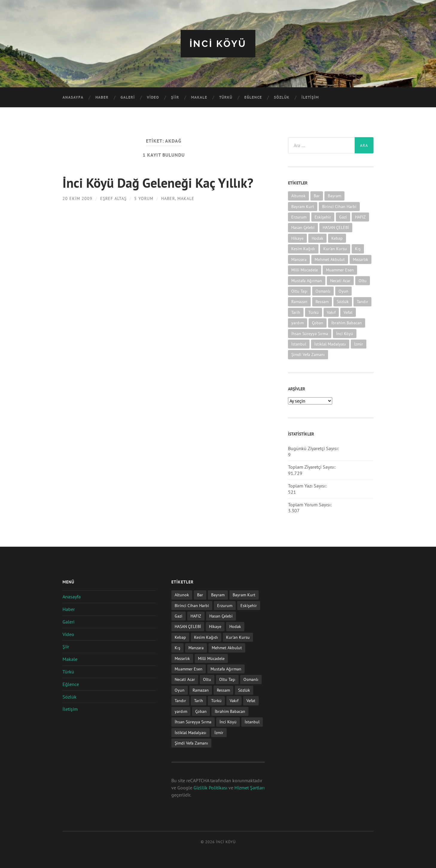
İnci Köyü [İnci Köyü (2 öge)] (345, 333)
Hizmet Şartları (250, 787)
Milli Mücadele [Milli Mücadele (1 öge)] (305, 269)
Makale (199, 97)
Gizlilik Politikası (210, 787)
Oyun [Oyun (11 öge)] (343, 291)
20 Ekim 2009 (77, 198)
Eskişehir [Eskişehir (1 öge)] (323, 217)
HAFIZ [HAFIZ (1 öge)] (360, 217)
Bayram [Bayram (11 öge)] (334, 196)
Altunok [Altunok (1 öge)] (298, 196)
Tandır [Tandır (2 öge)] (362, 301)
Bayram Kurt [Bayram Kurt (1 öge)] (303, 206)
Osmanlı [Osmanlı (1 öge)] (323, 291)
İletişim (310, 97)
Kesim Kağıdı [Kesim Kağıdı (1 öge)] (303, 249)
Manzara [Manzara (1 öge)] (299, 259)
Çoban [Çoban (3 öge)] (318, 322)
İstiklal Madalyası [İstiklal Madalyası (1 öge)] (330, 344)
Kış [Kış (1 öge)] (358, 249)
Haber (102, 97)
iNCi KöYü (218, 43)
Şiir (175, 97)
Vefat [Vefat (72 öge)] (348, 312)
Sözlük (282, 97)
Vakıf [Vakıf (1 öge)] (331, 312)
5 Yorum (144, 198)
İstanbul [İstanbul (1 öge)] (299, 344)
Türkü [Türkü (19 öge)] (314, 312)
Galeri (128, 97)
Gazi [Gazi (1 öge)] (343, 217)
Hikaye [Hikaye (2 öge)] (297, 238)
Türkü (226, 97)
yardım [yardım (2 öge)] (298, 322)
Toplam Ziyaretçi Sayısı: (312, 467)
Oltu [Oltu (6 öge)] (363, 280)
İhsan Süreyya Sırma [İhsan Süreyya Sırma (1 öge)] (310, 333)
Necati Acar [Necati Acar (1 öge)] (340, 280)
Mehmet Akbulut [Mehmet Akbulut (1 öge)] (330, 259)
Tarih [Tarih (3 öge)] (296, 312)
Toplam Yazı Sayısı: (308, 485)
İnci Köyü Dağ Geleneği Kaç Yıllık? (159, 182)
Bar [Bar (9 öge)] (317, 196)
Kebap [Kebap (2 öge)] (337, 238)
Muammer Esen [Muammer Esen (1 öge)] (340, 269)
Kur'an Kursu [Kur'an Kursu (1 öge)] (335, 249)
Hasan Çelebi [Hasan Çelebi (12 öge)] (303, 227)
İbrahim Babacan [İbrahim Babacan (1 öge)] (347, 322)
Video (153, 97)
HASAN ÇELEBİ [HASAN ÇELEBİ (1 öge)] (336, 227)
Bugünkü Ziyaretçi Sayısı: (314, 448)
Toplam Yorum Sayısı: (310, 504)
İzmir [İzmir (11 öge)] (359, 344)
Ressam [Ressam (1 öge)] (322, 301)
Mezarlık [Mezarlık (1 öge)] (360, 259)
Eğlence (253, 97)
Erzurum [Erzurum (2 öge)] (299, 217)
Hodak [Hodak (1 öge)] (317, 238)
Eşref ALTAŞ (113, 198)
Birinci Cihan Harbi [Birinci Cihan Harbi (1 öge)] (339, 206)
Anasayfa (73, 97)
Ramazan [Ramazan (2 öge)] (299, 301)
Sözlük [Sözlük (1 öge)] (343, 301)
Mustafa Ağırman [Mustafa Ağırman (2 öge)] (307, 280)
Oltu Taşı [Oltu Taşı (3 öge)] (299, 291)
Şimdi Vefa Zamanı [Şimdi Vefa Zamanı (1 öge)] (308, 354)
